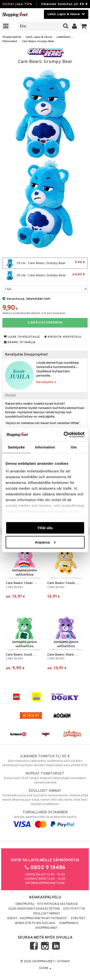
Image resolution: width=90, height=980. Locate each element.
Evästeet (78, 918)
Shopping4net (12, 37)
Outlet (10, 396)
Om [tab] (74, 447)
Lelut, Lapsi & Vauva (39, 37)
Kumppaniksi (69, 923)
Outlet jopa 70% (17, 4)
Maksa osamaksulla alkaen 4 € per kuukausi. (34, 313)
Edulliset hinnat (47, 914)
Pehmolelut (10, 41)
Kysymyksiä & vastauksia (58, 904)
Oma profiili (25, 904)
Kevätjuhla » (46, 382)
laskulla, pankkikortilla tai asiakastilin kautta (45, 818)
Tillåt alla (45, 528)
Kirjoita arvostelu (63, 337)
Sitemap (63, 962)
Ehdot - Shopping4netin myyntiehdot (37, 918)
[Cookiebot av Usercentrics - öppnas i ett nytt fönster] (64, 435)
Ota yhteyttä (74, 909)
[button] (84, 26)
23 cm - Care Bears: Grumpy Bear (45, 263)
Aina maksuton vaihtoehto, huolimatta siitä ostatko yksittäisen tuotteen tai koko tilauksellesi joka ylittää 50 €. (45, 761)
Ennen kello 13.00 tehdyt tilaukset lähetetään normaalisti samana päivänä (45, 778)
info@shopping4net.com (45, 883)
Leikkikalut (64, 37)
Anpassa (45, 542)
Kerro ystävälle (20, 342)
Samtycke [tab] (16, 447)
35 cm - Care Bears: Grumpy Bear (45, 275)
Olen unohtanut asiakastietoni (34, 909)
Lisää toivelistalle (22, 337)
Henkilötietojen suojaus (35, 923)
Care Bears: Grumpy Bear (38, 41)
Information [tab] (45, 447)
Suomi (45, 968)
